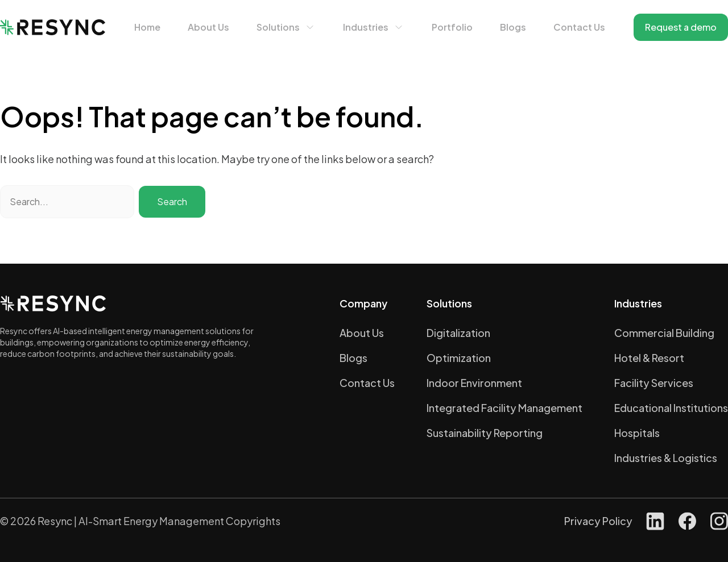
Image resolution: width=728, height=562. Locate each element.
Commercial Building (664, 333)
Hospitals (637, 433)
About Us (208, 27)
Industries (366, 27)
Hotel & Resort (649, 358)
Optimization (459, 358)
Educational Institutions (671, 408)
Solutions (278, 27)
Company (363, 303)
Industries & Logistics (666, 458)
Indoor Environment (474, 383)
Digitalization (458, 333)
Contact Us (579, 27)
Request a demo (681, 27)
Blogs (513, 27)
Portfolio (452, 27)
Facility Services (654, 383)
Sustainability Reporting (485, 433)
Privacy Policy (598, 521)
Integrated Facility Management (504, 408)
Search (172, 201)
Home (147, 27)
